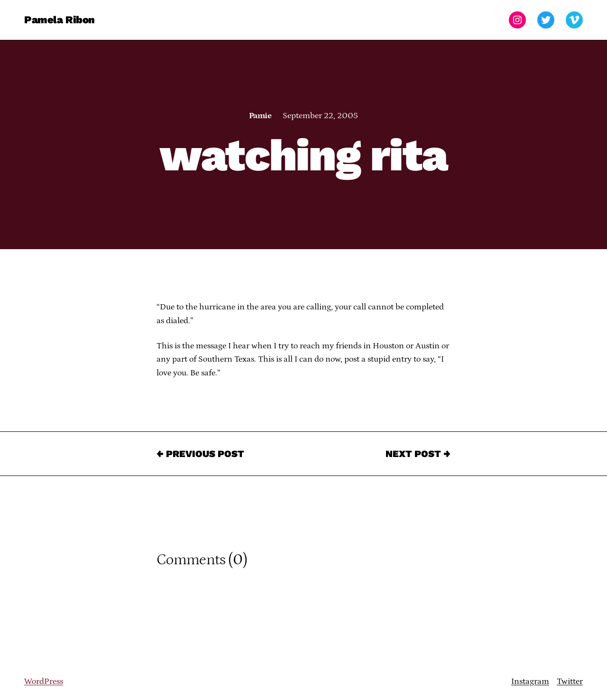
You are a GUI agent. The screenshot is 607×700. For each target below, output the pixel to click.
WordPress (44, 681)
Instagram (530, 681)
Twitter (570, 681)
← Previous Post (200, 454)
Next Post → (418, 454)
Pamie (260, 116)
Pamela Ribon (60, 20)
